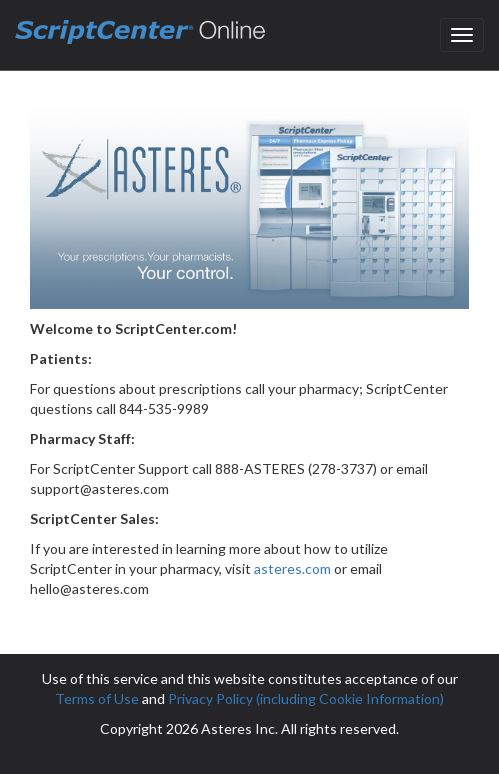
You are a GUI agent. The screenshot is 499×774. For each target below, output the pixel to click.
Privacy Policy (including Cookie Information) (306, 698)
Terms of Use (97, 698)
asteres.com (292, 568)
